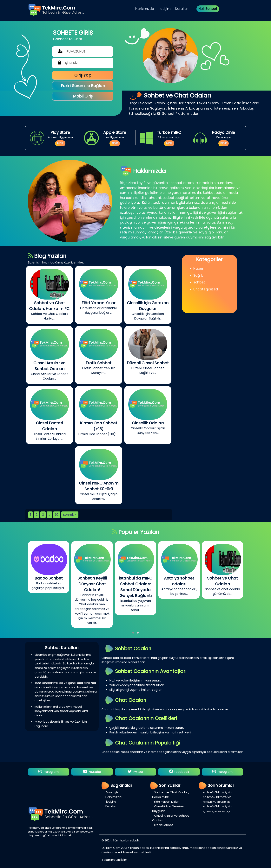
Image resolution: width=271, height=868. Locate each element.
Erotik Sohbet (164, 825)
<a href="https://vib (217, 792)
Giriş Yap (83, 75)
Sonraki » (70, 515)
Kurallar (182, 9)
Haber (198, 269)
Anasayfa (112, 792)
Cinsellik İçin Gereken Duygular (168, 809)
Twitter (136, 772)
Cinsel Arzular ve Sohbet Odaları (171, 818)
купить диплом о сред (216, 811)
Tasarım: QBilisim (114, 860)
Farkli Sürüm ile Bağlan (83, 86)
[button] (133, 633)
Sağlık (198, 276)
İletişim (165, 9)
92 (57, 515)
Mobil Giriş (83, 96)
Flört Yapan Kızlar (166, 802)
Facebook (179, 772)
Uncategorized (206, 289)
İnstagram (49, 772)
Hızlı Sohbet (208, 9)
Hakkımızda (145, 9)
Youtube (92, 772)
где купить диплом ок (216, 802)
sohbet (199, 282)
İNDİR (60, 143)
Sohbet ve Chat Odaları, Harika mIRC (171, 795)
